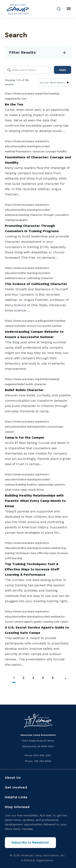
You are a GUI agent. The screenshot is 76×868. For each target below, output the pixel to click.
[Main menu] (69, 9)
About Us (13, 778)
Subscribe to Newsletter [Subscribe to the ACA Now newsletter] (30, 843)
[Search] (28, 70)
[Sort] (55, 82)
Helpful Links (16, 797)
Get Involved (16, 787)
